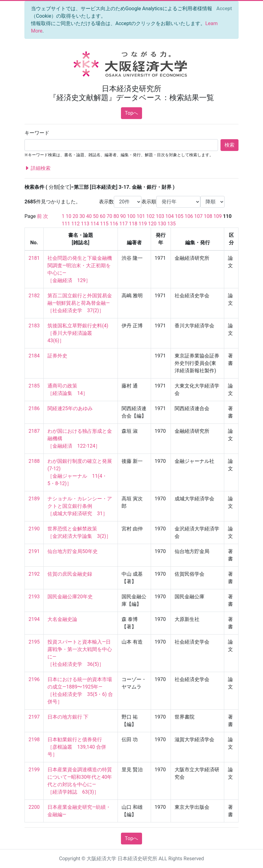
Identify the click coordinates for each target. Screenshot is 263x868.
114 (95, 224)
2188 (34, 461)
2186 (34, 408)
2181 (34, 258)
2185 (34, 386)
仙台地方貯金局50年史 (73, 551)
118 (133, 224)
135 (171, 224)
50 (96, 216)
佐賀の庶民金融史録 (70, 574)
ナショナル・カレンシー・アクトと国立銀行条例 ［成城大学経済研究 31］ (80, 506)
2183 (34, 326)
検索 (230, 145)
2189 (34, 499)
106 (189, 216)
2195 (34, 642)
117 (124, 224)
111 (66, 224)
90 (123, 216)
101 (141, 216)
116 (114, 224)
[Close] (224, 9)
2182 (34, 296)
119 (143, 224)
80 (116, 216)
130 (162, 224)
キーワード (37, 133)
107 (198, 216)
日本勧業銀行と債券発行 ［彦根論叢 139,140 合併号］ (77, 747)
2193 (34, 597)
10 (69, 216)
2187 (34, 431)
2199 (34, 770)
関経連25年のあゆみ (70, 408)
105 (179, 216)
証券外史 (57, 356)
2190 (34, 529)
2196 (34, 679)
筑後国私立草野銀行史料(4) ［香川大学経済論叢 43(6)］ (78, 333)
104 (169, 216)
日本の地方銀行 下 (68, 717)
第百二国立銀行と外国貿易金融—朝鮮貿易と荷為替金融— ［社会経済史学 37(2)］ (80, 303)
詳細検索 (38, 168)
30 (82, 216)
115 (104, 224)
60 (103, 216)
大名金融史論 (62, 619)
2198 (34, 740)
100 (131, 216)
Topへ (132, 113)
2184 (34, 356)
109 (218, 216)
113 (85, 224)
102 (150, 216)
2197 (34, 717)
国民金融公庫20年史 (70, 597)
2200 (34, 807)
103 (160, 216)
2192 (34, 574)
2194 (34, 619)
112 (76, 224)
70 (109, 216)
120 (152, 224)
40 (89, 216)
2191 (34, 551)
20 (75, 216)
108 (208, 216)
